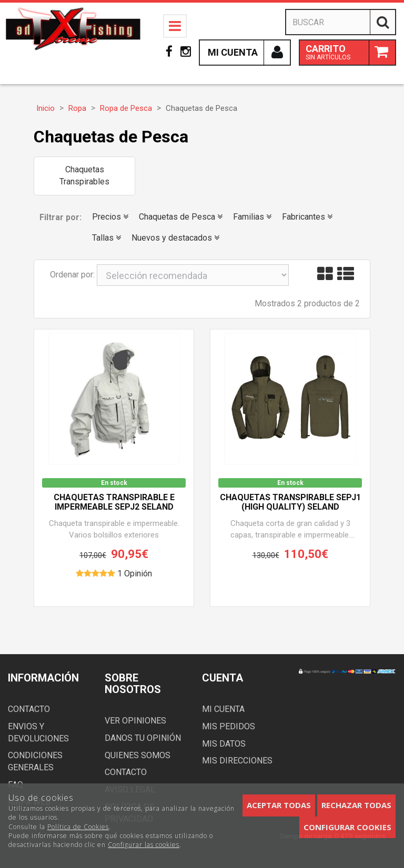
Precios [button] (110, 217)
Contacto (29, 709)
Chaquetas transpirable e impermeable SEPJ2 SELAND (114, 502)
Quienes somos (138, 755)
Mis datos (224, 744)
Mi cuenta (223, 709)
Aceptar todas (279, 805)
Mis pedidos (229, 726)
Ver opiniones (135, 721)
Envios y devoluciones (38, 732)
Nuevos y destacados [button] (175, 238)
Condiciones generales (35, 761)
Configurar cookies (347, 827)
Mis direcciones (237, 761)
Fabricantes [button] (307, 217)
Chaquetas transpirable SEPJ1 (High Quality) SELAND (290, 502)
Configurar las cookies (144, 845)
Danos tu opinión (143, 738)
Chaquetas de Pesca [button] (181, 217)
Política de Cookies (78, 827)
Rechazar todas (356, 805)
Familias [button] (252, 217)
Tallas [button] (107, 238)
